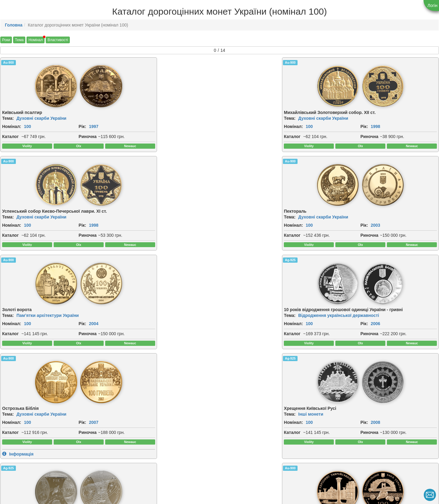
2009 (68, 342)
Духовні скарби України (41, 119)
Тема (19, 40)
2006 (179, 236)
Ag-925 (119, 167)
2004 (68, 231)
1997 (68, 127)
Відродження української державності (168, 227)
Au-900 (8, 62)
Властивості (58, 40)
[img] (30, 87)
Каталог (10, 137)
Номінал (36, 40)
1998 (179, 127)
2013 (68, 442)
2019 (235, 446)
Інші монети (361, 223)
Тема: (8, 119)
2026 (401, 448)
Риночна (62, 137)
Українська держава (370, 440)
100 (27, 127)
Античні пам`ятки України (154, 334)
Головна (14, 25)
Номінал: (12, 127)
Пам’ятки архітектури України (48, 223)
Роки (6, 40)
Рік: (57, 127)
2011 (401, 342)
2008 (401, 231)
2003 (401, 127)
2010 (290, 342)
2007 (290, 231)
